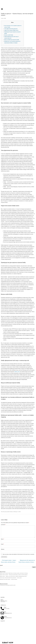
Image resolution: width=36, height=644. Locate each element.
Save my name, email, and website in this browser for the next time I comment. (19, 554)
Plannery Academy (4, 601)
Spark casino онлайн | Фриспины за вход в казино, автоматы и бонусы (14, 573)
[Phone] (2, 608)
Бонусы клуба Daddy (9, 35)
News (11, 512)
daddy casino (17, 372)
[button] (18, 9)
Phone (5, 607)
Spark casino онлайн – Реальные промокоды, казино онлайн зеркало (14, 575)
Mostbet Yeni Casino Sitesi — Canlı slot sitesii (9, 579)
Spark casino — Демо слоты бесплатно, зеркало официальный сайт (13, 576)
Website (3, 549)
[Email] (2, 613)
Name (3, 539)
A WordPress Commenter (5, 585)
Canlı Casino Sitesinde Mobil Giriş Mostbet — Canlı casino (11, 578)
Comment (3, 525)
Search (1, 565)
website (5, 616)
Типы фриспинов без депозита (11, 29)
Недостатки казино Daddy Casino (11, 30)
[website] (2, 618)
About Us (2, 600)
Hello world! (13, 585)
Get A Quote (3, 602)
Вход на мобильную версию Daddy (12, 40)
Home (2, 599)
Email (2, 544)
